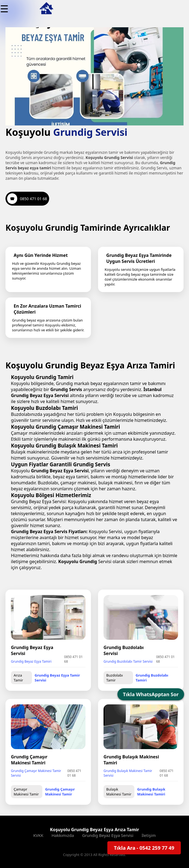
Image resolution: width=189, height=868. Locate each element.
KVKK (38, 835)
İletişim (149, 835)
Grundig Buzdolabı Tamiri (152, 678)
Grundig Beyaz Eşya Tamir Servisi (57, 678)
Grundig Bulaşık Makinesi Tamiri (151, 792)
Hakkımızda (63, 835)
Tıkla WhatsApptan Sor (151, 694)
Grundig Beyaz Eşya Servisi (108, 835)
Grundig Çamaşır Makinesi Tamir (60, 792)
